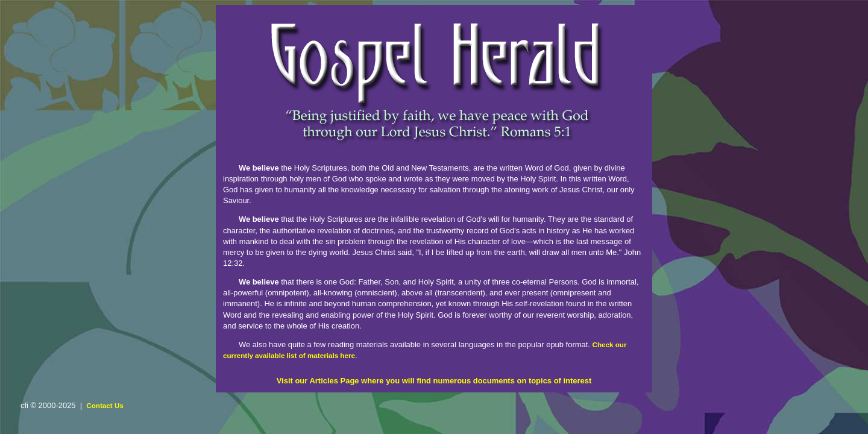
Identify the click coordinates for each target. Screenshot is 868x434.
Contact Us (105, 405)
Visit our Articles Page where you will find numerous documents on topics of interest (434, 381)
